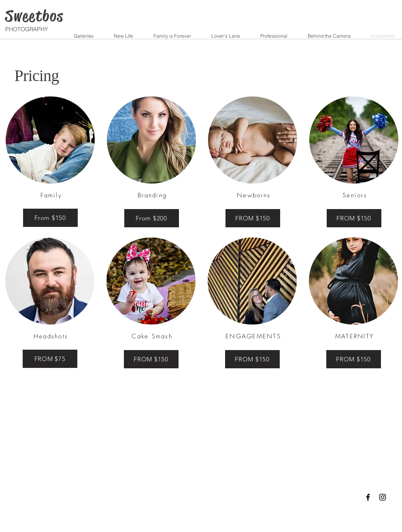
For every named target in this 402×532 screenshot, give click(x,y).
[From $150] (50, 218)
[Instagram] (383, 497)
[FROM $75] (50, 359)
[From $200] (152, 218)
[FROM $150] (253, 218)
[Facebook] (368, 497)
